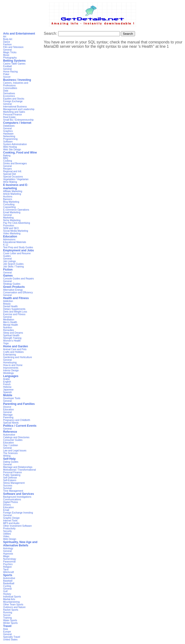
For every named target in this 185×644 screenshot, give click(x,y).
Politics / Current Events (20, 426)
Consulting (9, 204)
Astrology (8, 548)
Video (6, 536)
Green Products (14, 287)
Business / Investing (17, 80)
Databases (9, 126)
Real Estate (9, 117)
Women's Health (12, 341)
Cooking (8, 161)
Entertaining (9, 355)
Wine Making (10, 182)
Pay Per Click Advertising (17, 223)
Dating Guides (11, 462)
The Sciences (10, 453)
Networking (9, 136)
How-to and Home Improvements (13, 366)
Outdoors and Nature (14, 607)
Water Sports (10, 620)
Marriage (8, 415)
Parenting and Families (19, 404)
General (7, 50)
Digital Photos (11, 502)
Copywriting (9, 207)
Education (10, 236)
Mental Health (11, 325)
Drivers (7, 505)
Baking (7, 156)
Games (8, 276)
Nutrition (8, 328)
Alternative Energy (13, 290)
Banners (8, 199)
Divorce (7, 407)
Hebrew (7, 387)
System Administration (15, 144)
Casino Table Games (14, 64)
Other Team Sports (13, 605)
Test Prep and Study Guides (18, 247)
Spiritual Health (11, 335)
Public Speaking (12, 475)
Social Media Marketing (16, 231)
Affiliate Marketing (13, 191)
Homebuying (10, 363)
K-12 (6, 245)
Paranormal (9, 562)
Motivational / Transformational (19, 470)
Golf (5, 591)
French (7, 384)
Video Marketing (12, 233)
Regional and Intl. (12, 171)
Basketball (9, 583)
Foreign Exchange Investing (18, 513)
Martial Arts (9, 599)
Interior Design (11, 370)
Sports (8, 575)
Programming (10, 139)
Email (6, 510)
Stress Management (14, 483)
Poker (6, 74)
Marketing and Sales (14, 112)
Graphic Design (11, 518)
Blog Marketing (11, 202)
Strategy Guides (12, 284)
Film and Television (13, 47)
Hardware (8, 134)
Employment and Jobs (18, 250)
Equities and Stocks (14, 99)
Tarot (6, 570)
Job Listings (9, 261)
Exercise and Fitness (14, 314)
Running (8, 612)
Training (7, 618)
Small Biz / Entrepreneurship (18, 120)
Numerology (10, 559)
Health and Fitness (16, 298)
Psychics (8, 564)
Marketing (8, 218)
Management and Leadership (19, 109)
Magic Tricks (10, 52)
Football (7, 66)
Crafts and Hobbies (13, 352)
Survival (7, 488)
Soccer (7, 77)
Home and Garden (15, 346)
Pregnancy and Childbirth (17, 420)
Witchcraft (8, 572)
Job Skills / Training (13, 267)
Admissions (9, 239)
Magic (6, 556)
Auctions (8, 197)
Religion (7, 567)
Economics (9, 96)
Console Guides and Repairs (18, 279)
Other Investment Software (17, 526)
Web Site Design (12, 150)
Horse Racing (10, 72)
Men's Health (10, 322)
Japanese (8, 390)
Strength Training (12, 338)
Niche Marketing (12, 220)
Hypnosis (8, 554)
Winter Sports (10, 623)
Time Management (13, 491)
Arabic (6, 379)
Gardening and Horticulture (18, 357)
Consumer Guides (13, 440)
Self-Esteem (10, 480)
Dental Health (10, 306)
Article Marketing (12, 194)
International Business (15, 107)
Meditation (9, 320)
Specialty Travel (12, 637)
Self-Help (9, 459)
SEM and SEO (11, 228)
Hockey (7, 594)
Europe (7, 632)
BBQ (6, 158)
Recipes (7, 169)
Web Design (10, 539)
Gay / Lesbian (11, 445)
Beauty (7, 304)
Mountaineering (11, 602)
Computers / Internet (17, 123)
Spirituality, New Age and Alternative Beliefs (20, 544)
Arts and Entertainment (19, 34)
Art (5, 37)
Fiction (8, 270)
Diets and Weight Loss (15, 312)
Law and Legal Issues (15, 451)
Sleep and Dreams (13, 333)
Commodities (10, 88)
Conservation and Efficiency (18, 292)
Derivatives (9, 93)
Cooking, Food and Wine (20, 153)
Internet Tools (10, 521)
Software (8, 142)
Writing (7, 456)
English (7, 382)
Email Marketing (12, 212)
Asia (5, 629)
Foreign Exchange (13, 101)
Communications (12, 499)
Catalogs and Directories (16, 437)
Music (6, 55)
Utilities (7, 534)
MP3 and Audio (11, 523)
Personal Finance (12, 115)
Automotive (9, 435)
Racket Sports (11, 610)
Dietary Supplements (14, 309)
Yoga (6, 343)
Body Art (8, 39)
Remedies (9, 330)
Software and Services (18, 494)
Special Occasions (13, 177)
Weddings (8, 373)
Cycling (7, 586)
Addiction (8, 301)
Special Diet (9, 174)
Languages (11, 376)
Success (8, 486)
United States (10, 640)
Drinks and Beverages (15, 163)
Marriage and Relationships (18, 467)
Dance (7, 42)
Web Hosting (10, 147)
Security (7, 531)
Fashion (7, 44)
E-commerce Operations (16, 210)
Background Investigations (17, 497)
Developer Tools (12, 398)
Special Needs (11, 423)
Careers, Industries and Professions (16, 84)
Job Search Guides (13, 264)
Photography (10, 58)
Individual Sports (12, 597)
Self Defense (10, 478)
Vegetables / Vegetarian (16, 179)
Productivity (9, 529)
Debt (6, 91)
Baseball (8, 581)
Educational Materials (15, 242)
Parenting (8, 417)
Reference (10, 432)
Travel (7, 626)
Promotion (9, 226)
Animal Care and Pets (15, 349)
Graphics (8, 131)
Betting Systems (14, 61)
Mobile (8, 395)
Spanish (7, 392)
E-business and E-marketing (16, 187)
